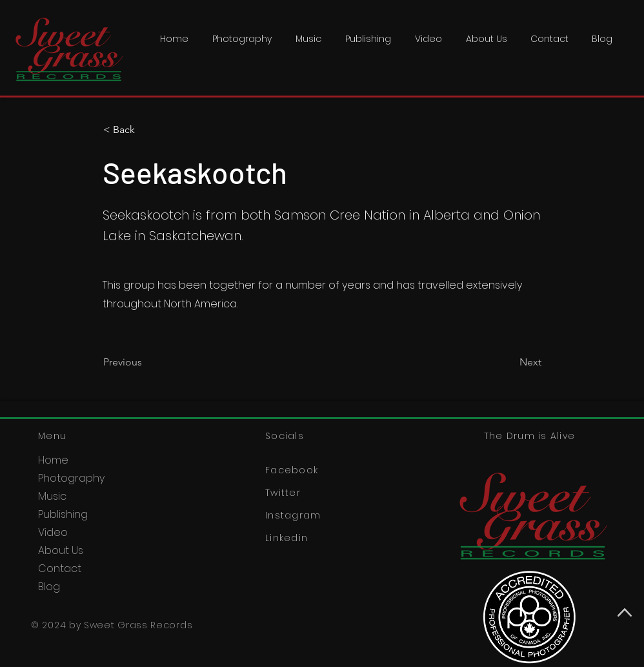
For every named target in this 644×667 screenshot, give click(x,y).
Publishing (63, 514)
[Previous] (146, 362)
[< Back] (146, 130)
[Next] (509, 362)
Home (53, 460)
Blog (49, 587)
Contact (60, 569)
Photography (71, 478)
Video (53, 532)
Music (52, 496)
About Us (61, 550)
